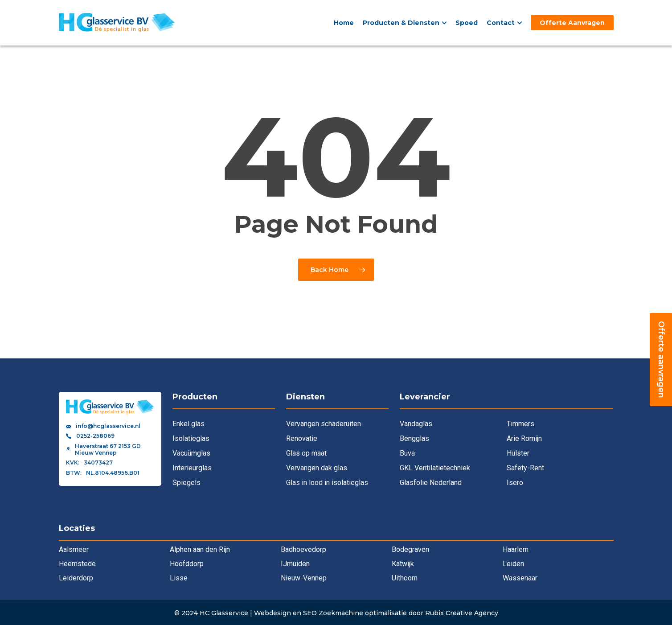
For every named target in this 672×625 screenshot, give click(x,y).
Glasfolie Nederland (431, 483)
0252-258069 (95, 436)
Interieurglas (192, 468)
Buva (407, 453)
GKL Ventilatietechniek (435, 468)
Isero (515, 483)
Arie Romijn (524, 438)
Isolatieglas (191, 438)
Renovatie (302, 438)
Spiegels (186, 483)
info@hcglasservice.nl (108, 426)
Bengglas (414, 438)
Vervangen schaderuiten (324, 424)
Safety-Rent (525, 468)
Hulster (518, 453)
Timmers (520, 424)
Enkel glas (188, 424)
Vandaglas (416, 424)
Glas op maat (306, 453)
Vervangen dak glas (317, 468)
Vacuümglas (191, 453)
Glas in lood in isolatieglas (327, 483)
